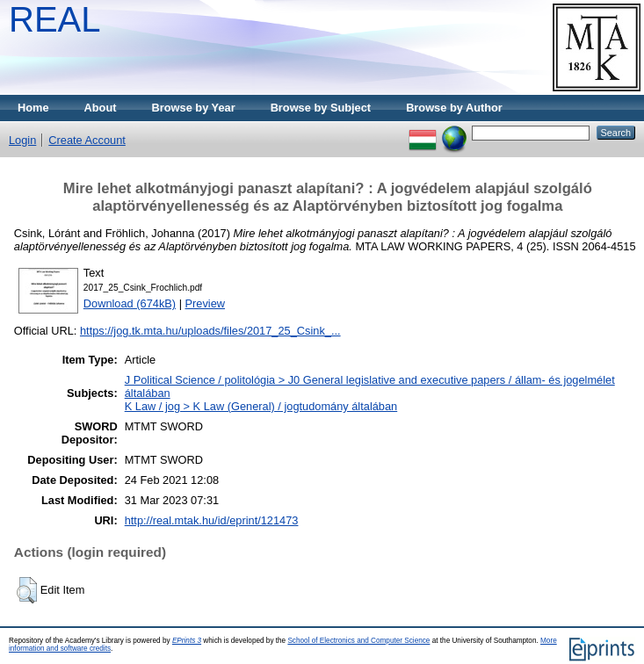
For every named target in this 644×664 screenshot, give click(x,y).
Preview (206, 303)
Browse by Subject (321, 108)
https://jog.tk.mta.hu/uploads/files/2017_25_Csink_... (210, 331)
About (101, 108)
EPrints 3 (187, 641)
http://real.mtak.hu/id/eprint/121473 (212, 520)
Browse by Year (194, 108)
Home (33, 108)
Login (22, 140)
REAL (55, 19)
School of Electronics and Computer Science (358, 641)
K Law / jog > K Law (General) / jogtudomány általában (261, 406)
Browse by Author (454, 108)
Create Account (87, 140)
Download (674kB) (130, 303)
